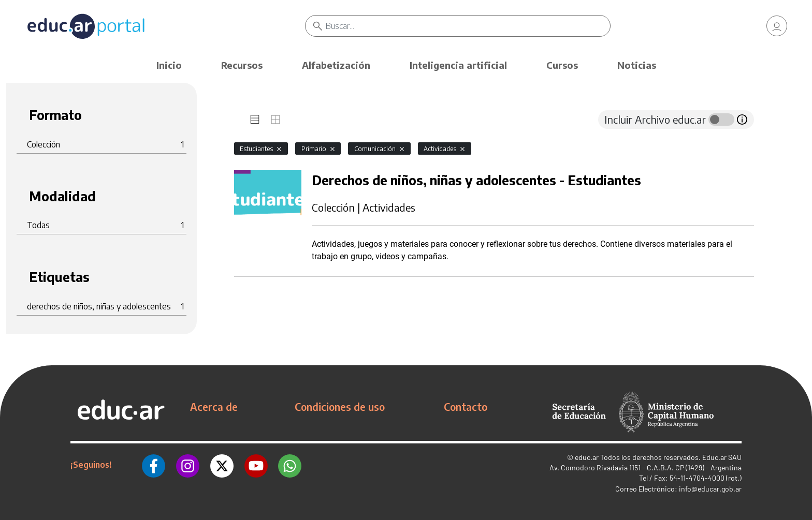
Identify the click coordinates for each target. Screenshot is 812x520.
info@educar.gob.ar (710, 489)
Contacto (466, 407)
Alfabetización (336, 65)
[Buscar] (468, 26)
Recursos (242, 65)
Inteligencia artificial (458, 65)
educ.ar (587, 457)
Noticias (637, 65)
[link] (777, 26)
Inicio (169, 65)
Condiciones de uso (340, 407)
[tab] (255, 120)
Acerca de (214, 407)
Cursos (562, 65)
